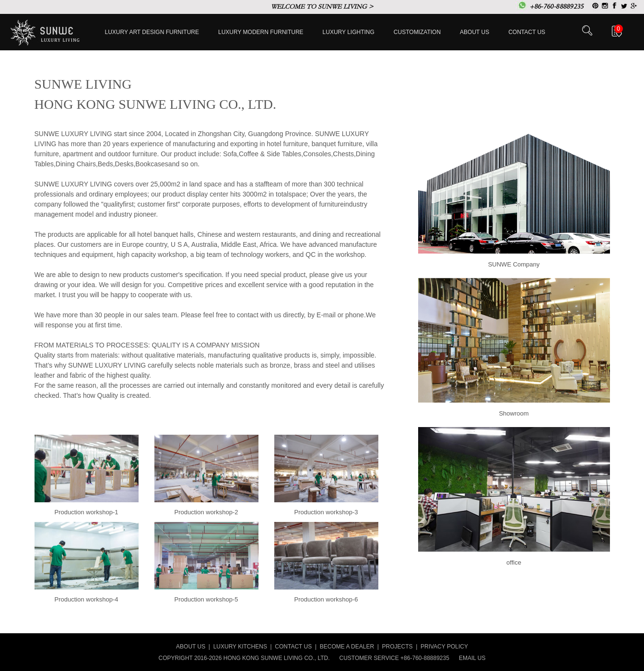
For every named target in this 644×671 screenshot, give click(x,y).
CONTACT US (293, 647)
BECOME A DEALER (347, 647)
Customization (417, 32)
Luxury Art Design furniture (152, 32)
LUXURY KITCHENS (240, 647)
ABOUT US (191, 647)
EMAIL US (472, 658)
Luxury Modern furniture (261, 32)
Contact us (527, 32)
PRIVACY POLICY (444, 647)
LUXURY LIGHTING (349, 32)
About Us (474, 32)
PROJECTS (398, 647)
